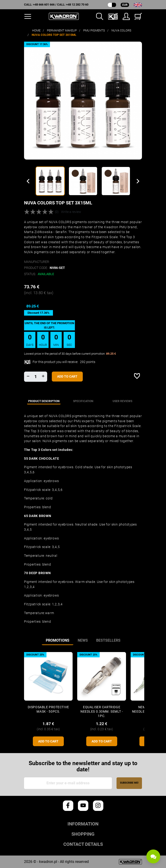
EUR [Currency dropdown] (125, 5)
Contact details (83, 844)
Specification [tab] (83, 401)
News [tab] (83, 640)
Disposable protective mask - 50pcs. (48, 709)
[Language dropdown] (138, 5)
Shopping (83, 834)
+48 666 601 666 (44, 5)
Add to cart (67, 376)
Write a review (71, 212)
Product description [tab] (44, 401)
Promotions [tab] (58, 640)
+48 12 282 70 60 (77, 5)
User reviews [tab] (122, 401)
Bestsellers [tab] (108, 640)
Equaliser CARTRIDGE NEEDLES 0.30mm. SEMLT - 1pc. (102, 712)
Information (83, 824)
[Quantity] (36, 377)
